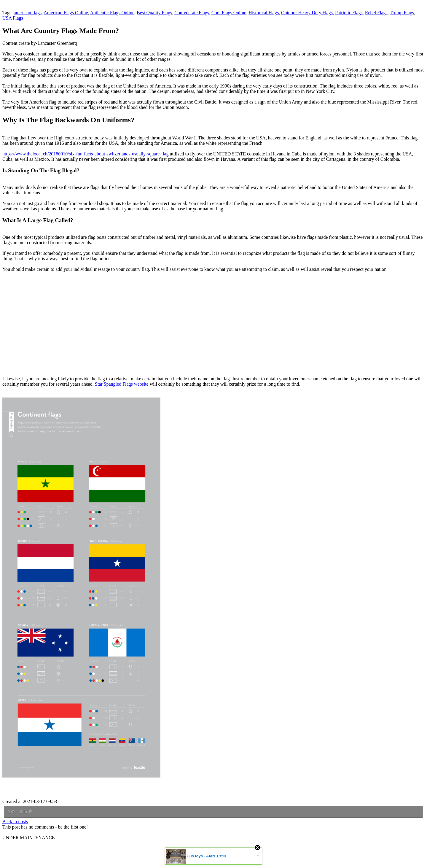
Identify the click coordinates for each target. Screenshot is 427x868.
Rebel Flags (376, 13)
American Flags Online (66, 13)
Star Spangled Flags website (122, 384)
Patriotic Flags (349, 13)
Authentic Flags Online (112, 13)
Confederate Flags (192, 13)
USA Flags (13, 18)
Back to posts (15, 822)
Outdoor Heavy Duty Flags (307, 13)
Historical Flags (264, 13)
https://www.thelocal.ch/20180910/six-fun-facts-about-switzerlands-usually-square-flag (86, 154)
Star (26, 812)
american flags (28, 13)
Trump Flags (402, 13)
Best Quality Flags (154, 13)
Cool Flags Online (229, 13)
